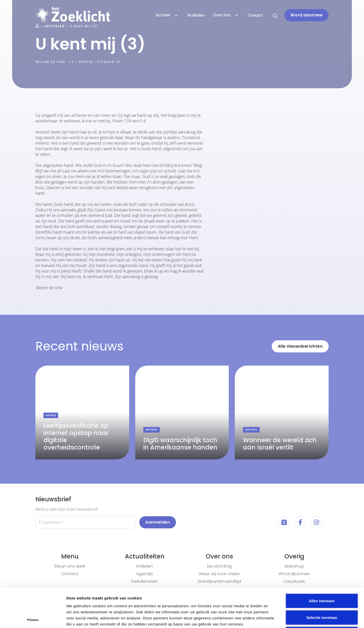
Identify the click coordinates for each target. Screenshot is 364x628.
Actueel (167, 15)
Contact (255, 15)
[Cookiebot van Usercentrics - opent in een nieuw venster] (33, 618)
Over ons (226, 15)
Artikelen (196, 15)
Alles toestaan (322, 562)
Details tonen (273, 618)
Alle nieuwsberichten (300, 346)
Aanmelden (158, 522)
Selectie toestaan (322, 578)
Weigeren (322, 595)
